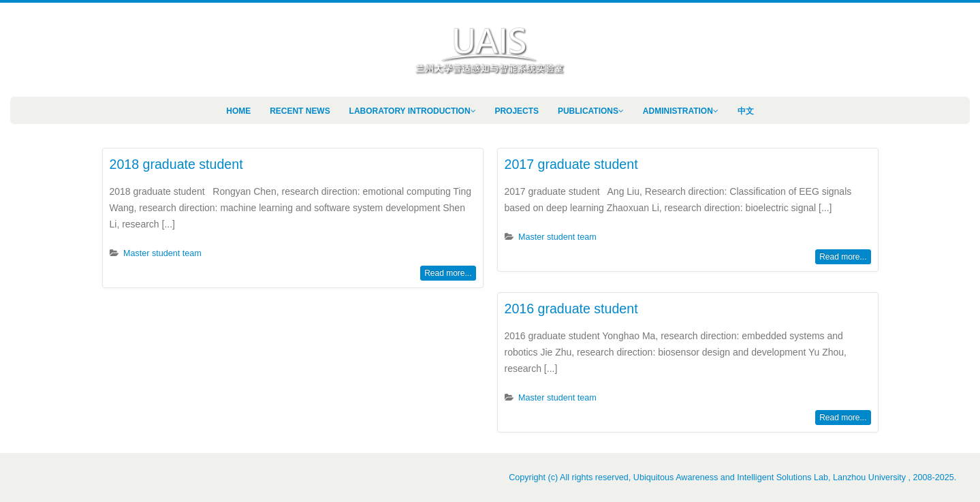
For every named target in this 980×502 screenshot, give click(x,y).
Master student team (162, 253)
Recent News (300, 111)
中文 (746, 111)
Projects (517, 111)
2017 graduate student (571, 164)
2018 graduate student (176, 164)
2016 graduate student (571, 309)
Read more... (448, 273)
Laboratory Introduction (410, 111)
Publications (588, 111)
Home (238, 111)
